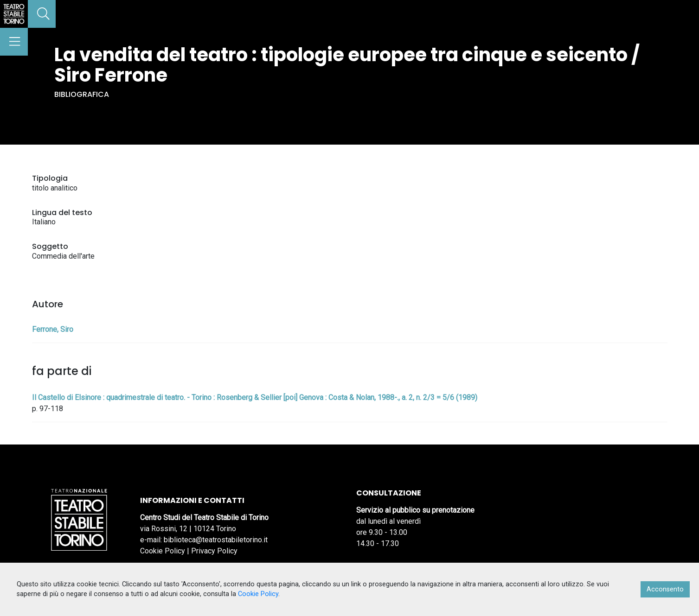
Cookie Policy (163, 551)
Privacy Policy (214, 551)
